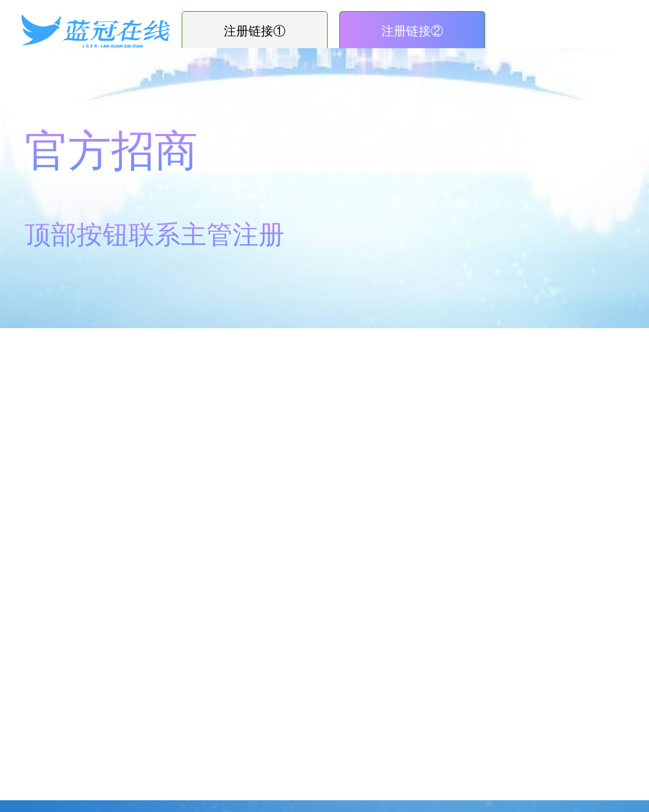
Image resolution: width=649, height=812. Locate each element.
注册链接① (255, 31)
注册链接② (412, 31)
